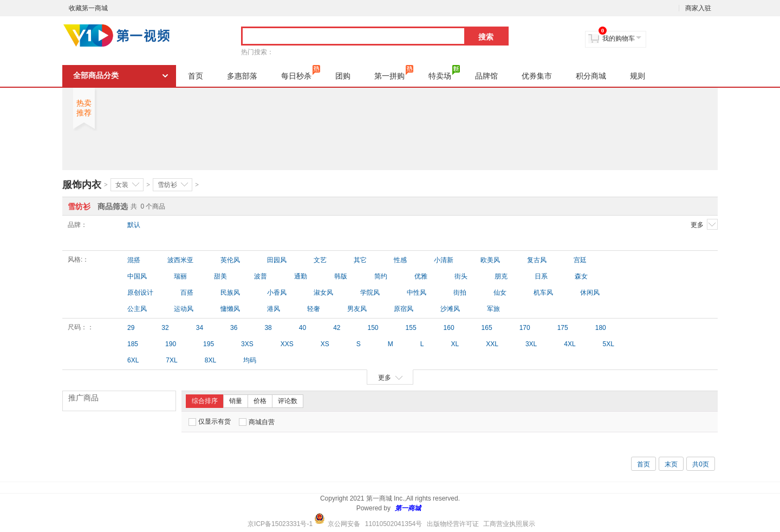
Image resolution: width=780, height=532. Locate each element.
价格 (260, 401)
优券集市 (537, 76)
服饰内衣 (82, 185)
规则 (638, 76)
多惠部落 (242, 76)
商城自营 (257, 422)
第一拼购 (394, 73)
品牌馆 (486, 76)
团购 (343, 76)
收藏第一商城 (88, 8)
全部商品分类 (96, 76)
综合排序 (205, 401)
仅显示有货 (210, 422)
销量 (236, 401)
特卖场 (444, 73)
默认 (134, 225)
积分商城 (591, 76)
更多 (704, 224)
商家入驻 (698, 8)
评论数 (288, 401)
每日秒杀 (301, 73)
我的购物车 (619, 38)
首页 (196, 76)
